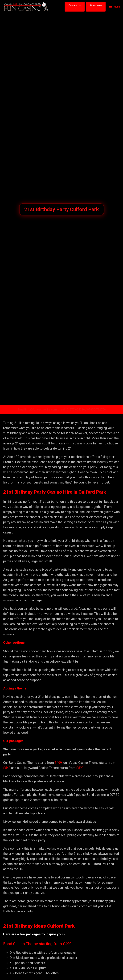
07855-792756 (96, 409)
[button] (75, 7)
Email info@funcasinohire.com (37, 409)
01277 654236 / (77, 409)
